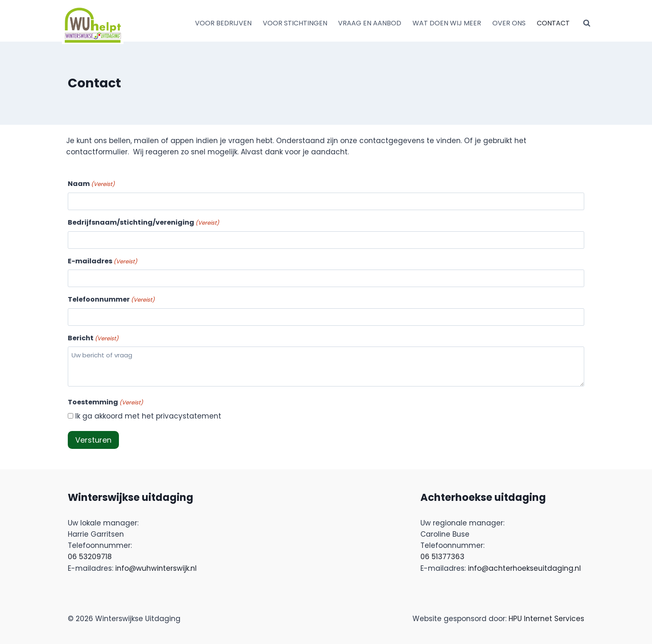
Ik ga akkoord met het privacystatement (148, 416)
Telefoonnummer (111, 300)
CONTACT (553, 23)
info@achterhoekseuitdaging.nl (524, 568)
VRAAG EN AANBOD (370, 23)
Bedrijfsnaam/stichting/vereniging (143, 223)
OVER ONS (509, 23)
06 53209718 (90, 557)
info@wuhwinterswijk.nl (156, 568)
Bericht (93, 338)
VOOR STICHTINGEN (295, 23)
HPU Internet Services (546, 619)
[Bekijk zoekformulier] (587, 23)
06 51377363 (442, 557)
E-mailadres (102, 261)
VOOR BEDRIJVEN (223, 23)
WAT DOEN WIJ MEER (447, 23)
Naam (91, 184)
